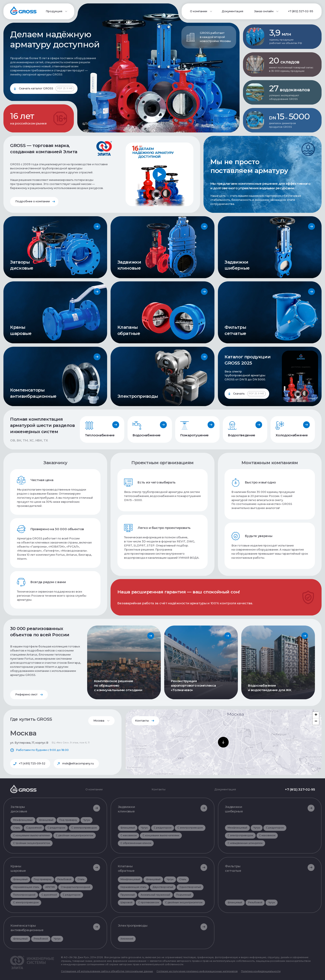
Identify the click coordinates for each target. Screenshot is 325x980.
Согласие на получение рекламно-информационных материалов (197, 971)
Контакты (142, 721)
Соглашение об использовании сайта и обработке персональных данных (107, 971)
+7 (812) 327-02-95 (301, 11)
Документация (232, 11)
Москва (99, 721)
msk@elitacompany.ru (78, 763)
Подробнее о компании (33, 201)
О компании (94, 790)
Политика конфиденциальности (261, 971)
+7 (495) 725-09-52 (32, 763)
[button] (223, 742)
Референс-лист (26, 694)
